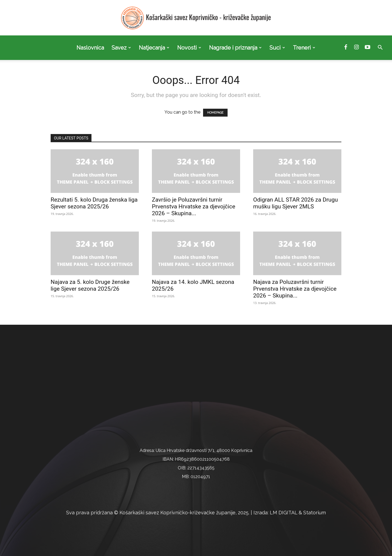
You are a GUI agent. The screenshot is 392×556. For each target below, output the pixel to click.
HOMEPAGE (215, 113)
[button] (380, 48)
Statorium (315, 513)
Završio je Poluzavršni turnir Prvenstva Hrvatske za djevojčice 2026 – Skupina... (194, 206)
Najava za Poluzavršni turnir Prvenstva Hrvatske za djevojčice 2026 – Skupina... (295, 289)
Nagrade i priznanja (235, 48)
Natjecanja (154, 48)
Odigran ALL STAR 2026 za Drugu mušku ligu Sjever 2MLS (295, 203)
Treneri (304, 48)
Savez (121, 48)
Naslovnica (90, 48)
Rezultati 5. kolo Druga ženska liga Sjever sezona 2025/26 (94, 203)
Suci (277, 48)
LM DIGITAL (284, 513)
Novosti (189, 48)
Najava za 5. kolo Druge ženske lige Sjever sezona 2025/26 (90, 285)
